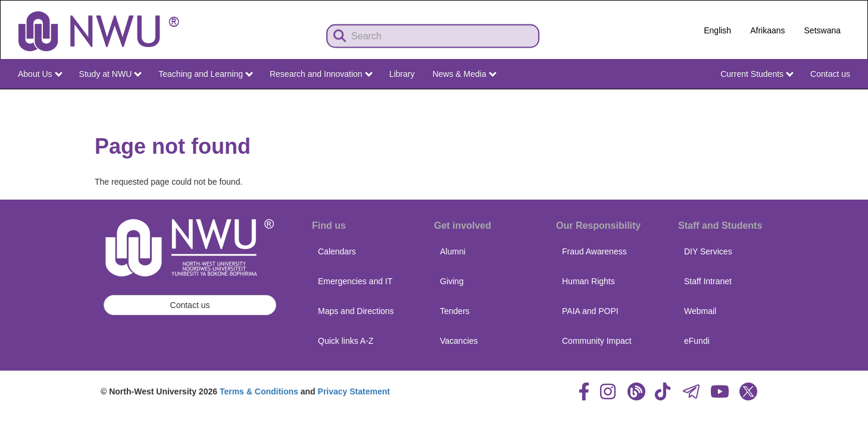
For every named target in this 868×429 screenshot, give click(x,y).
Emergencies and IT (355, 281)
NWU (842, 100)
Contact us (830, 74)
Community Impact (597, 341)
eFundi (697, 341)
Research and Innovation (321, 74)
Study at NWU (111, 74)
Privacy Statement (354, 391)
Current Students (757, 74)
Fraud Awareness (594, 251)
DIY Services (708, 251)
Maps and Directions (356, 311)
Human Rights (588, 281)
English (717, 30)
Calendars (337, 251)
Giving (452, 281)
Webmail (700, 311)
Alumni (453, 251)
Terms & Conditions (259, 391)
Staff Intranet (708, 281)
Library (402, 74)
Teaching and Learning (206, 74)
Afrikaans (767, 30)
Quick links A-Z (346, 341)
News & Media (464, 74)
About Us (40, 74)
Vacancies (459, 341)
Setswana (822, 30)
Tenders (455, 311)
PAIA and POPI (590, 311)
